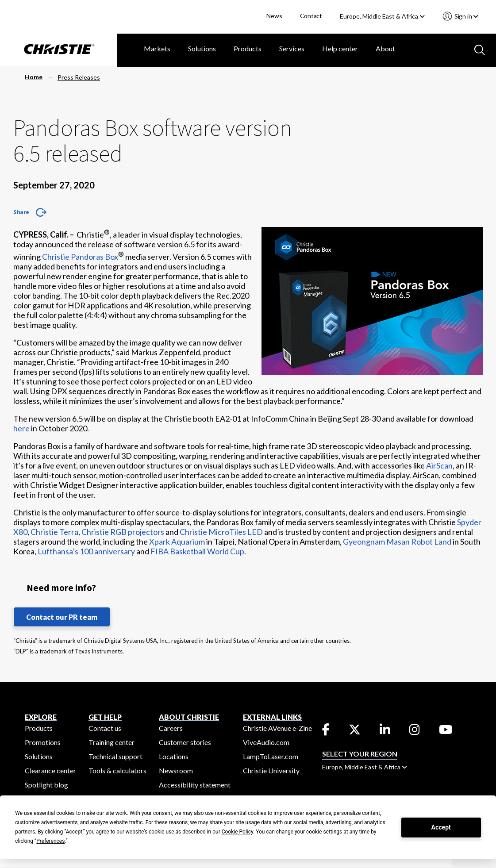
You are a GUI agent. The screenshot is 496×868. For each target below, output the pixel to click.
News (274, 16)
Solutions (202, 48)
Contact (311, 16)
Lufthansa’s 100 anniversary (86, 551)
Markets (157, 48)
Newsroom (176, 770)
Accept (441, 827)
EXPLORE (41, 717)
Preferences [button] (50, 841)
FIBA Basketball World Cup (197, 551)
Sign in (466, 16)
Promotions (43, 742)
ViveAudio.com (266, 742)
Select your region (360, 754)
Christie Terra (54, 532)
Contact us (105, 728)
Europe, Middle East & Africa (382, 16)
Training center (112, 742)
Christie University (271, 770)
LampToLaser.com (271, 756)
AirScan (439, 465)
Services (292, 48)
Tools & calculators (117, 770)
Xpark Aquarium (177, 542)
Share (21, 212)
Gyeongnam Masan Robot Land (397, 542)
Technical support (115, 756)
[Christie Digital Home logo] (59, 50)
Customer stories (185, 742)
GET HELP (105, 717)
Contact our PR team (62, 617)
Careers (171, 728)
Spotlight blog (46, 785)
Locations (174, 756)
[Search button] (479, 49)
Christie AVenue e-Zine (277, 728)
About (385, 48)
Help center (340, 48)
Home (34, 77)
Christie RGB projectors (123, 532)
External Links (272, 717)
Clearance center (50, 770)
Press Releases (79, 77)
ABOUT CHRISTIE (189, 717)
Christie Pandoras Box (80, 257)
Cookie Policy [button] (237, 832)
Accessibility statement (195, 785)
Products (248, 48)
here (21, 428)
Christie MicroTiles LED (221, 532)
